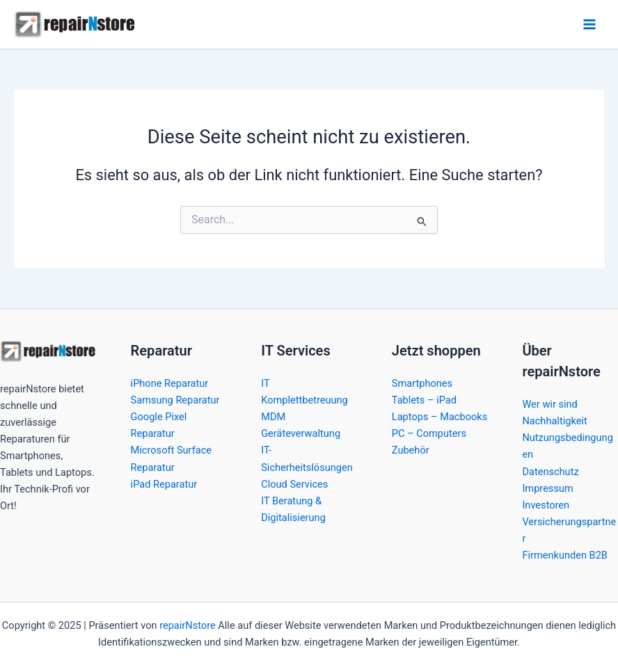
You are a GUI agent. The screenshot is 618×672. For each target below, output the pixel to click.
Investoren (546, 505)
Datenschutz (550, 472)
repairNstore (188, 625)
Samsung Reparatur (175, 400)
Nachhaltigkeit (554, 421)
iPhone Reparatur (170, 383)
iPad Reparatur (164, 484)
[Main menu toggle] (589, 24)
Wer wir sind (549, 404)
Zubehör (411, 450)
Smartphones (422, 383)
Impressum (547, 488)
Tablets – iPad (424, 400)
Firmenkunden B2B (565, 555)
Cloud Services (294, 484)
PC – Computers (429, 433)
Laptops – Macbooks (439, 417)
